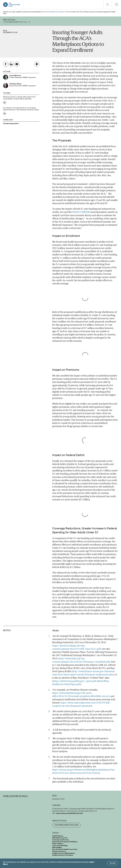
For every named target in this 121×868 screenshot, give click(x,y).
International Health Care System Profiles (56, 12)
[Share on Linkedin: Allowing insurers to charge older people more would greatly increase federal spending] (5, 102)
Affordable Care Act (60, 838)
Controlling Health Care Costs (67, 825)
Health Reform (58, 836)
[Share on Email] (17, 64)
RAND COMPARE (81, 212)
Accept (113, 863)
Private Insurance (59, 851)
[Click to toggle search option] (108, 5)
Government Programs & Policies (65, 842)
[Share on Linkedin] (11, 64)
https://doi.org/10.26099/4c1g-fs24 (70, 813)
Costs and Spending (60, 846)
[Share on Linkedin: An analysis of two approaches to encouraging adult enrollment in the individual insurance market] (5, 113)
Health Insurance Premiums (63, 855)
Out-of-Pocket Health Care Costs (65, 849)
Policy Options (58, 844)
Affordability (57, 848)
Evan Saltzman (15, 76)
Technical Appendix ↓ (11, 124)
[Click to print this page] (37, 64)
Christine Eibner (15, 84)
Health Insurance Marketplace (64, 853)
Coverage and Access (60, 840)
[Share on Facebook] (6, 64)
